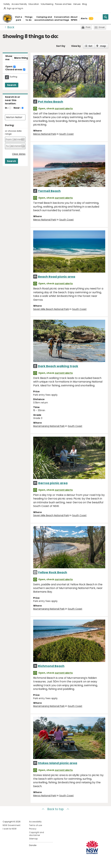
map (103, 46)
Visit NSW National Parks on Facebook (6, 863)
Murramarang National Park (49, 426)
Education (34, 4)
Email (102, 27)
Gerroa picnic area (53, 483)
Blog (85, 4)
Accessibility (35, 822)
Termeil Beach (49, 191)
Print (88, 27)
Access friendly (19, 4)
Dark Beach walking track (58, 366)
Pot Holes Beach (51, 102)
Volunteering (47, 4)
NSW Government (11, 825)
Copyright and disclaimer (37, 834)
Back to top (55, 809)
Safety (7, 4)
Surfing (13, 77)
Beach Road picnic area (57, 277)
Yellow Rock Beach (53, 572)
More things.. (22, 58)
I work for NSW (10, 829)
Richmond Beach (51, 666)
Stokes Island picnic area (58, 763)
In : (7, 108)
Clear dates (19, 154)
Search (12, 85)
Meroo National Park (45, 134)
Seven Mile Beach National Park (51, 309)
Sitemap (33, 839)
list (90, 46)
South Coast (66, 134)
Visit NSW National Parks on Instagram (13, 863)
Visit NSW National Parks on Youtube (20, 863)
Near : (17, 108)
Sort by (61, 46)
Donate (33, 845)
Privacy (33, 829)
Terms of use (36, 825)
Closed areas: (15, 70)
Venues (77, 4)
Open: (10, 67)
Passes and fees (63, 4)
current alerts (64, 108)
